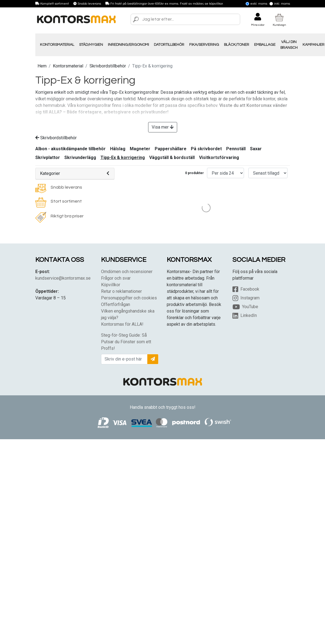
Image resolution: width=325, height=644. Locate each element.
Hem (42, 66)
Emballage (265, 45)
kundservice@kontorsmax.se (63, 278)
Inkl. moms (280, 4)
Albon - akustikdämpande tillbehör (71, 149)
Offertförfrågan (116, 304)
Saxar (256, 149)
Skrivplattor (48, 158)
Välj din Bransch (289, 45)
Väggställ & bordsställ (172, 158)
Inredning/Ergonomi (128, 45)
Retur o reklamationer (121, 291)
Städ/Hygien (91, 45)
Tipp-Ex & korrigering (123, 158)
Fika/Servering (204, 45)
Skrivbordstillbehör (108, 66)
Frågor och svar (116, 278)
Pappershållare (171, 149)
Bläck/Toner (237, 45)
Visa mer (163, 127)
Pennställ (236, 149)
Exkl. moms (256, 4)
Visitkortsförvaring (219, 158)
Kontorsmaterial (57, 45)
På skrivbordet (206, 149)
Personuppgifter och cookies (129, 298)
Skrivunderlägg (80, 158)
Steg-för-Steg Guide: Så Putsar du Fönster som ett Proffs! (126, 342)
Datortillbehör (169, 45)
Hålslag (118, 149)
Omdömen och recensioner (127, 272)
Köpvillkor (111, 285)
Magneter (140, 149)
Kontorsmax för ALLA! (122, 324)
